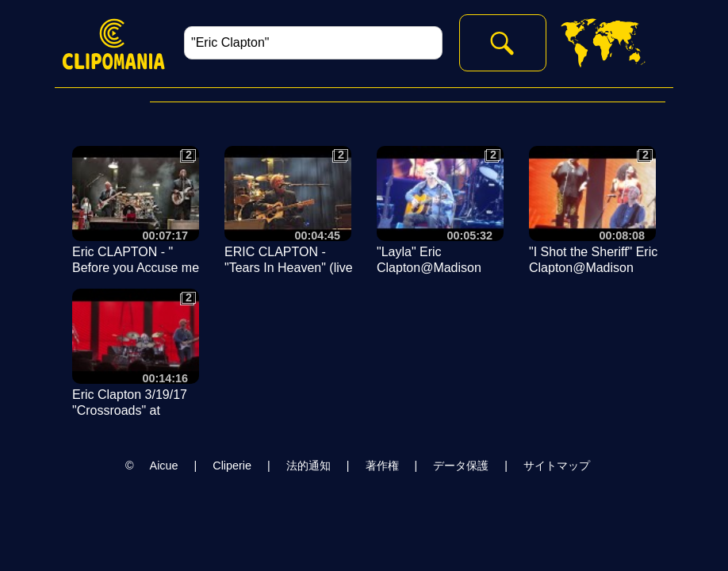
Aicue (164, 466)
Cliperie (232, 466)
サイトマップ (557, 466)
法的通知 (308, 466)
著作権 (382, 466)
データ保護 (461, 466)
